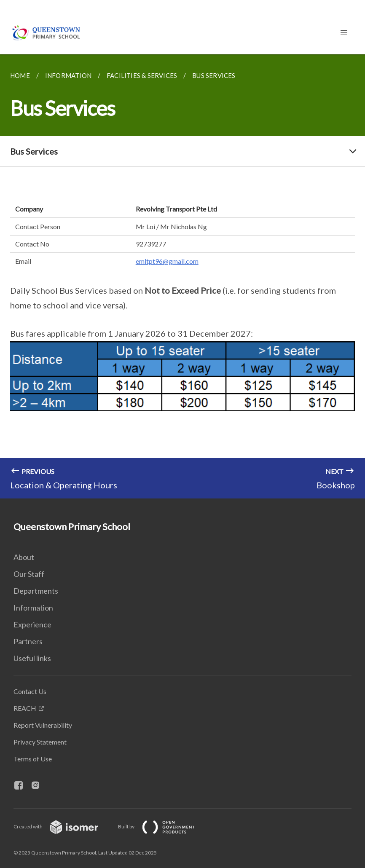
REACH (25, 708)
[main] (182, 276)
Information (33, 608)
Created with (63, 826)
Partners (28, 641)
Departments (36, 591)
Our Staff (29, 574)
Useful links (32, 658)
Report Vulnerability (43, 725)
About (24, 557)
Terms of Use (33, 759)
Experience (32, 624)
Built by (163, 826)
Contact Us (30, 691)
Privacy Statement (40, 742)
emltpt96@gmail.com (167, 261)
